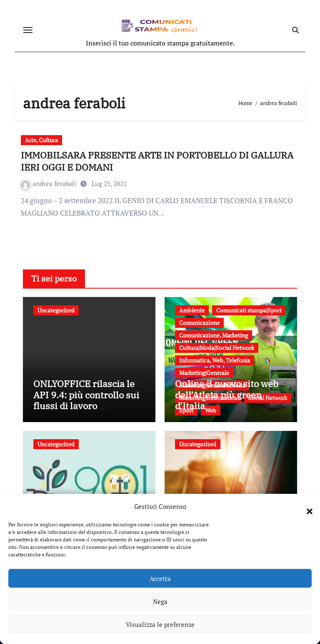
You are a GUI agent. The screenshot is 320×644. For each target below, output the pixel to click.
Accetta (160, 579)
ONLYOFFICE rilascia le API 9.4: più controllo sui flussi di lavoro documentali (86, 400)
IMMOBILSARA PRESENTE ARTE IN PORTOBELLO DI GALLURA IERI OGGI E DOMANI (157, 161)
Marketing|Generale (204, 373)
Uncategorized (56, 310)
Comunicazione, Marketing (214, 335)
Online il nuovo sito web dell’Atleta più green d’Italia (227, 395)
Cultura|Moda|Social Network (217, 348)
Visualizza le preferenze (160, 624)
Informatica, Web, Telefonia (215, 360)
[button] (305, 506)
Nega (160, 601)
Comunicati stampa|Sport (249, 310)
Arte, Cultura (41, 140)
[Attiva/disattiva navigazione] (28, 30)
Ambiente (192, 310)
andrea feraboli (50, 184)
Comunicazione (199, 323)
